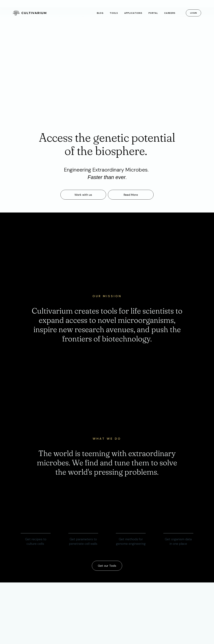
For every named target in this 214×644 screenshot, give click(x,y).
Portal (153, 13)
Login (194, 13)
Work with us (83, 195)
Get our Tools (107, 566)
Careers (170, 13)
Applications (133, 13)
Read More (131, 195)
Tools (114, 13)
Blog (100, 13)
